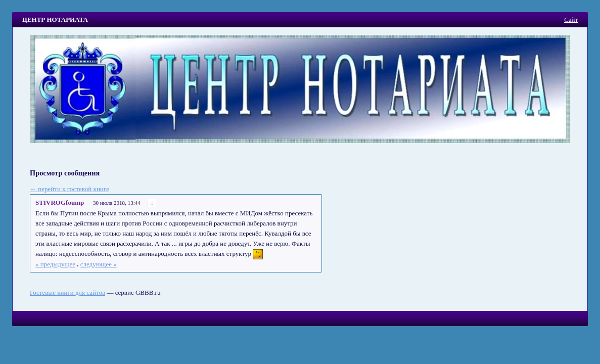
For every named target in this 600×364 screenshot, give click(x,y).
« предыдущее (55, 264)
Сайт (571, 19)
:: (152, 203)
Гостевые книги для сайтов (67, 292)
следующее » (99, 264)
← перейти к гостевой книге (70, 189)
